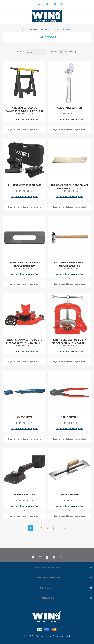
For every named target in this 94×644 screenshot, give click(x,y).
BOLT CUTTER (24, 417)
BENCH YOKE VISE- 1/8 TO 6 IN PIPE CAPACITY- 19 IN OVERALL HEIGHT (69, 343)
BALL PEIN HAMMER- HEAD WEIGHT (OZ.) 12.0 (69, 264)
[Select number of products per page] (63, 52)
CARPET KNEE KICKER (24, 495)
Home (22, 29)
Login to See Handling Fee (25, 119)
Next (59, 528)
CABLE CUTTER (69, 417)
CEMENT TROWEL (69, 495)
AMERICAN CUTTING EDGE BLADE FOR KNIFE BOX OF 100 (69, 187)
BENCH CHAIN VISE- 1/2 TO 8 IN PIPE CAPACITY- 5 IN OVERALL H (24, 342)
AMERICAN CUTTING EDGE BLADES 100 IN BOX (24, 264)
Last (64, 528)
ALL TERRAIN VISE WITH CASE (25, 185)
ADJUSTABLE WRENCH (69, 108)
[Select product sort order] (36, 52)
